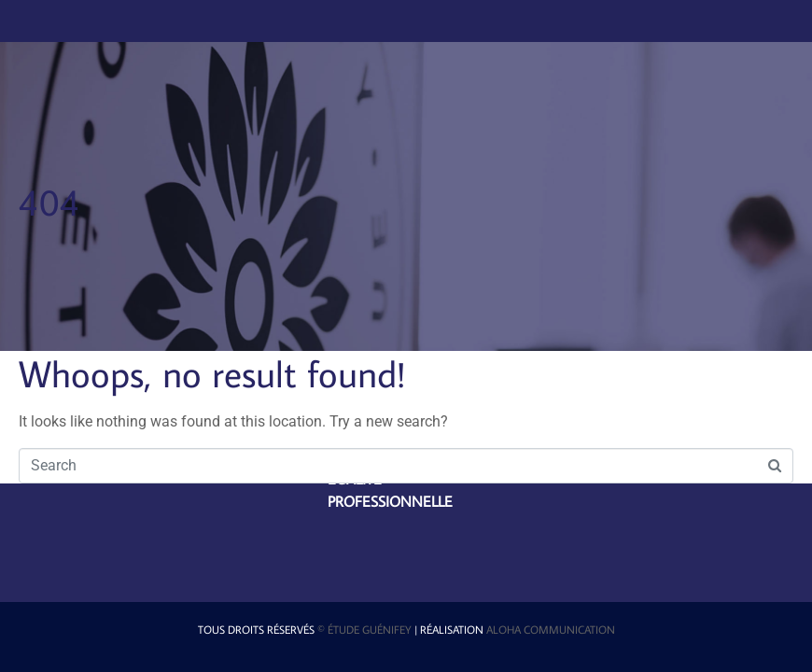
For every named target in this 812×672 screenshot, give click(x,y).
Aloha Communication (551, 630)
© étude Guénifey (364, 630)
